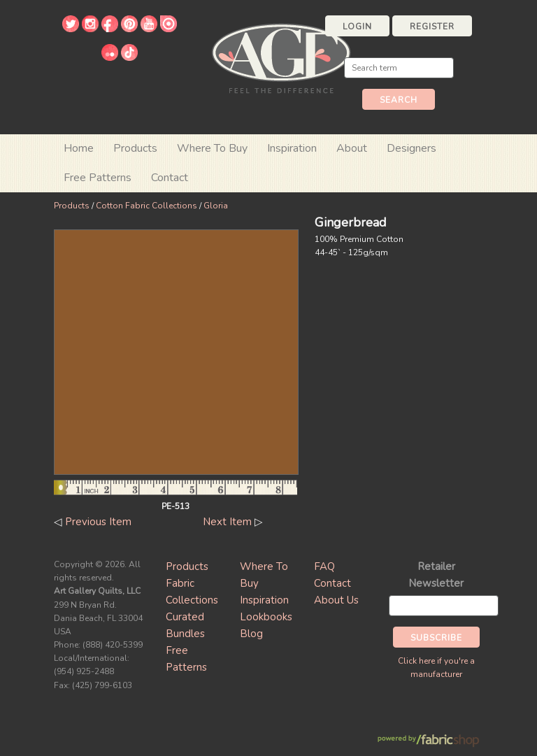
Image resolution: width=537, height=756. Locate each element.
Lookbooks (266, 617)
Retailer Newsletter (436, 575)
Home (79, 148)
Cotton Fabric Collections (146, 206)
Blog (251, 634)
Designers (411, 148)
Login (357, 27)
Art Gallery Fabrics (281, 57)
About (352, 148)
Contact (170, 178)
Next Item (227, 522)
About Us (336, 600)
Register (432, 27)
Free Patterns (98, 178)
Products (72, 206)
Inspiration (292, 148)
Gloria (216, 206)
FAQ (324, 566)
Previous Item (98, 522)
